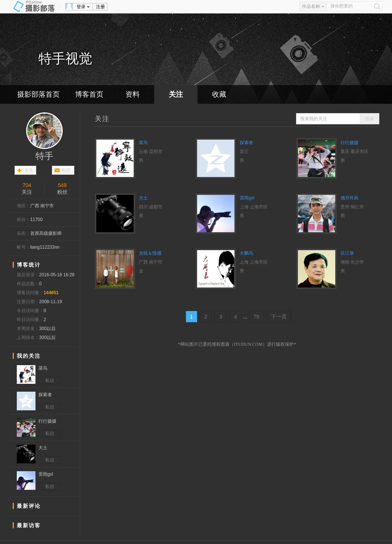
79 (256, 317)
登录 (81, 7)
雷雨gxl (247, 198)
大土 (143, 198)
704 (27, 185)
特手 (44, 156)
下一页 (279, 317)
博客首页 (89, 94)
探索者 (246, 143)
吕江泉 (347, 253)
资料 (133, 94)
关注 (176, 94)
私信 (66, 170)
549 (62, 185)
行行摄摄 (349, 143)
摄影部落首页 (38, 94)
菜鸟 (143, 143)
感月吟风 (349, 198)
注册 (100, 7)
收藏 (219, 94)
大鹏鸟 (246, 253)
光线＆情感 (150, 253)
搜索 (370, 119)
